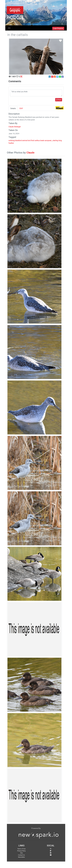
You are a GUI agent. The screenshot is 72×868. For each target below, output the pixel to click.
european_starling (51, 140)
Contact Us (21, 855)
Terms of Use (21, 849)
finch (33, 140)
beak (42, 140)
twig (60, 140)
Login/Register (58, 28)
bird (29, 140)
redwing (12, 140)
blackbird (18, 140)
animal (25, 140)
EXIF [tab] (21, 108)
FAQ (21, 853)
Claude (30, 153)
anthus (37, 140)
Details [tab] (13, 108)
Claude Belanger (15, 127)
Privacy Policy (21, 851)
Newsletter (21, 857)
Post (59, 100)
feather (11, 143)
